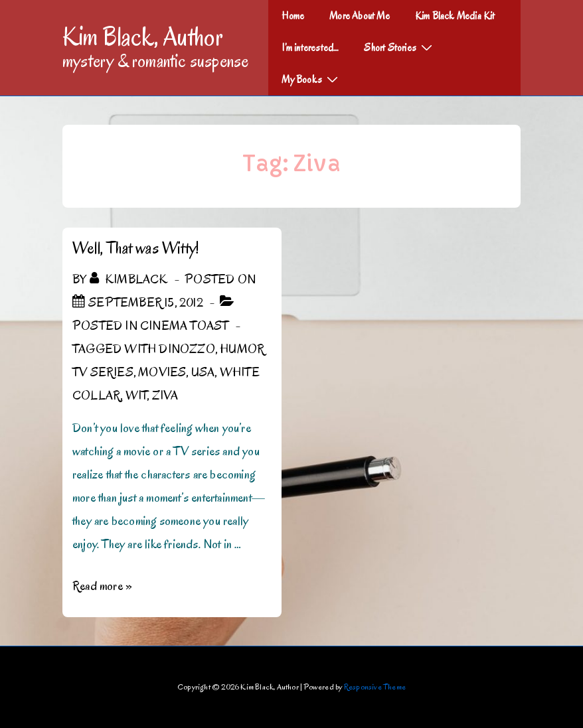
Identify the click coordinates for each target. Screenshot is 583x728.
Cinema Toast (184, 326)
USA (203, 372)
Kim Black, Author (143, 36)
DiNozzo (187, 349)
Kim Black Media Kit (455, 16)
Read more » (102, 586)
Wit (136, 396)
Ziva (165, 396)
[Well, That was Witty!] (146, 303)
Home (293, 16)
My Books (311, 79)
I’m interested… (310, 48)
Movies (162, 372)
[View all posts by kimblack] (130, 279)
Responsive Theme (375, 687)
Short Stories (400, 47)
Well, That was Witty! (135, 248)
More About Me (360, 16)
